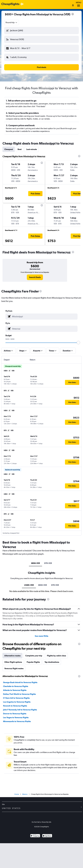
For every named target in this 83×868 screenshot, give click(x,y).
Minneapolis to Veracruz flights (17, 721)
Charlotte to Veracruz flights (16, 686)
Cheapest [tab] (9, 149)
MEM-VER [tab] (35, 563)
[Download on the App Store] (47, 836)
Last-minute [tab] (32, 149)
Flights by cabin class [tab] (56, 656)
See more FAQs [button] (41, 636)
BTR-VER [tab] (48, 563)
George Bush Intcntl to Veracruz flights (20, 682)
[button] (41, 30)
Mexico (25, 794)
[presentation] (73, 14)
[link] (35, 277)
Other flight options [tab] (13, 662)
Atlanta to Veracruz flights (15, 690)
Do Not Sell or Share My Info (41, 822)
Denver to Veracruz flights (15, 714)
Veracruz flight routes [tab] (14, 668)
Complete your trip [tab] (34, 656)
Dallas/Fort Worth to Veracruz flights (19, 694)
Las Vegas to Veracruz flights (16, 717)
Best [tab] (20, 149)
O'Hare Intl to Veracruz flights (16, 698)
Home (17, 794)
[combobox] (12, 22)
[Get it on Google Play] (35, 836)
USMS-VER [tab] (29, 585)
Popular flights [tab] (33, 662)
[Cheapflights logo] (10, 4)
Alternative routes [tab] (12, 656)
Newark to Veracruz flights (15, 706)
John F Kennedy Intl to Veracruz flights (20, 710)
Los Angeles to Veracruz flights (17, 702)
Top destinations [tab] (52, 662)
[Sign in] (73, 5)
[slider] (78, 343)
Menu (79, 5)
